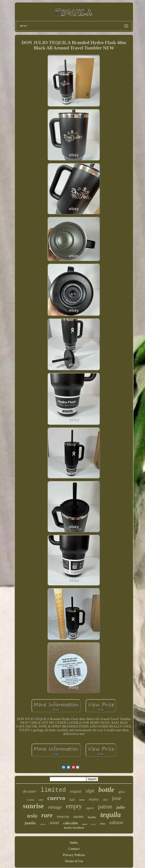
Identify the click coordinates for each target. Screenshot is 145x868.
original (76, 791)
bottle (106, 790)
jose (117, 798)
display (94, 799)
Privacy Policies (74, 855)
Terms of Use (74, 861)
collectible (71, 823)
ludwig (43, 824)
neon (82, 800)
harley (92, 817)
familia (30, 823)
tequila (110, 815)
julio (121, 807)
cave (41, 800)
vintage (55, 807)
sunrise (33, 806)
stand (54, 823)
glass (122, 792)
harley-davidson (74, 828)
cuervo (56, 798)
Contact (74, 849)
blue (103, 824)
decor (94, 824)
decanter (30, 791)
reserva (63, 816)
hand (84, 824)
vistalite (31, 800)
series (78, 817)
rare (47, 815)
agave (90, 808)
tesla (32, 816)
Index (74, 843)
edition (116, 822)
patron (105, 807)
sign (90, 791)
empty (74, 806)
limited (53, 790)
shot (105, 800)
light (72, 800)
